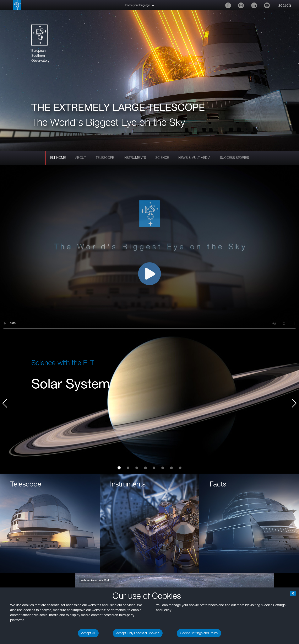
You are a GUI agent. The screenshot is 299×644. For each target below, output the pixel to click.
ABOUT (81, 158)
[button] (294, 403)
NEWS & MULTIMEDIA (194, 158)
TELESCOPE (105, 158)
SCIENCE (162, 158)
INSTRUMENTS (135, 158)
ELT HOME (58, 158)
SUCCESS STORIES (234, 158)
